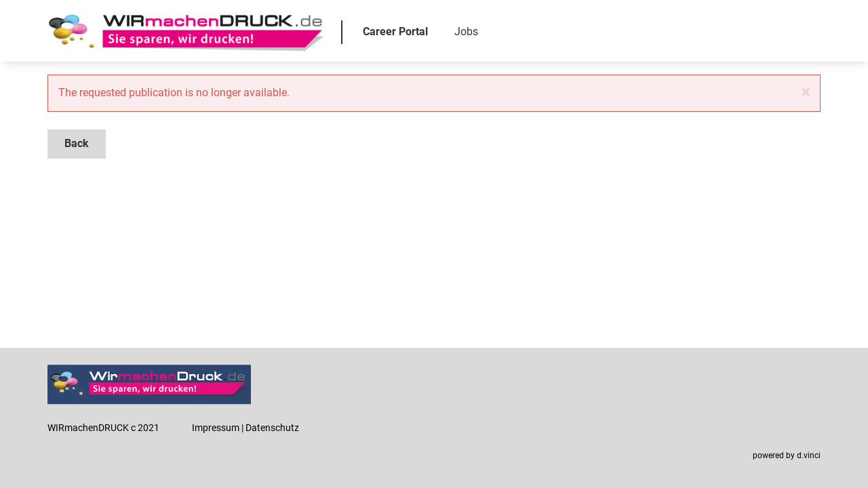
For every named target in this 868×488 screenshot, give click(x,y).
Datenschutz (272, 428)
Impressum (216, 428)
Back (77, 143)
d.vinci (809, 456)
